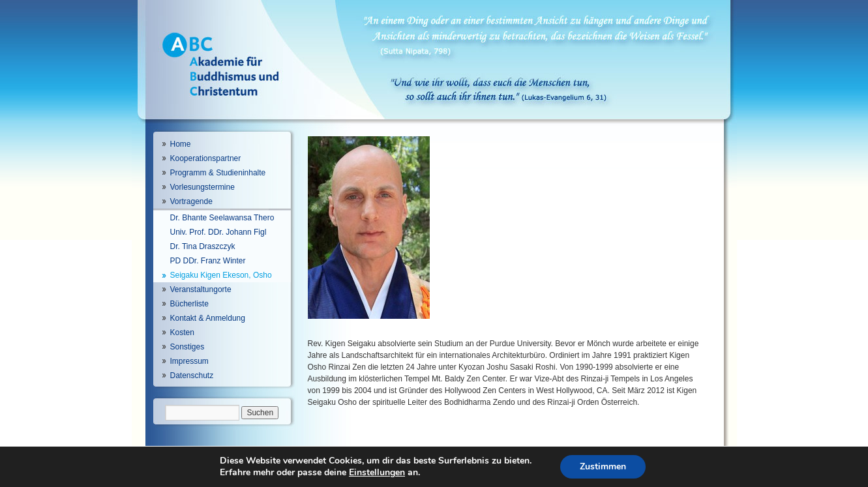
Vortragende (191, 201)
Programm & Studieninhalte (218, 173)
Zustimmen (603, 466)
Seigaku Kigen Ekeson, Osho (221, 275)
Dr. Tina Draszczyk (203, 246)
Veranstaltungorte (201, 289)
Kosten (182, 332)
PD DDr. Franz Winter (208, 261)
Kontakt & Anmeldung (208, 318)
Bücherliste (189, 304)
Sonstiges (187, 347)
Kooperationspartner (206, 158)
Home (181, 144)
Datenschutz (192, 376)
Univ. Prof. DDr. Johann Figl (218, 232)
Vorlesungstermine (202, 187)
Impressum (189, 361)
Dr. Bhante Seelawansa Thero (222, 218)
